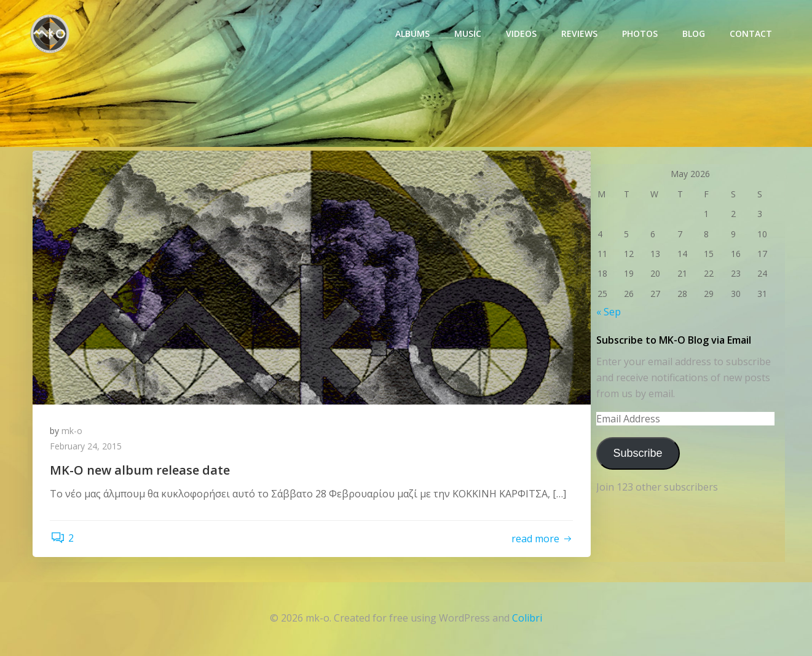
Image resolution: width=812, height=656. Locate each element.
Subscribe (637, 452)
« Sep (608, 312)
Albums (413, 34)
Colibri (527, 620)
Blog (694, 34)
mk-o (73, 431)
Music (468, 34)
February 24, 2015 (87, 447)
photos (641, 34)
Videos (522, 34)
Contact (751, 34)
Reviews (580, 34)
